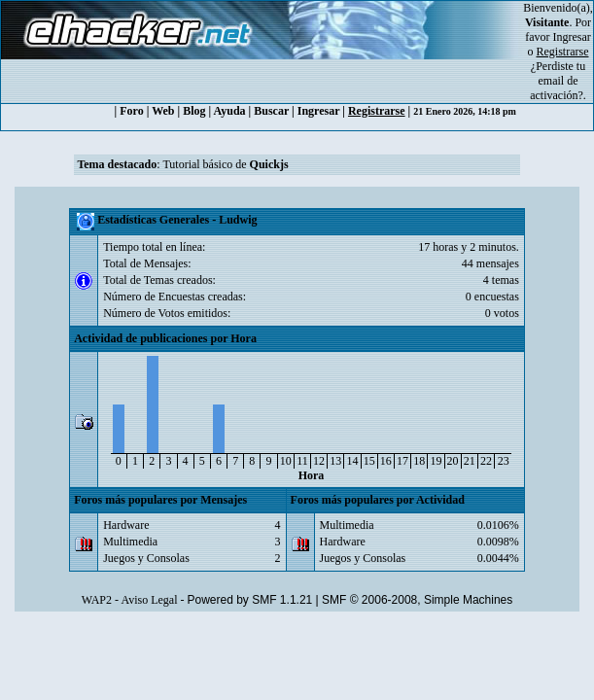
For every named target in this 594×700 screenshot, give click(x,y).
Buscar (271, 111)
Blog (194, 111)
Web (163, 111)
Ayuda (229, 111)
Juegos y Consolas (146, 558)
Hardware (126, 525)
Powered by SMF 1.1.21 (250, 600)
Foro (131, 111)
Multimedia (130, 542)
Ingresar (572, 37)
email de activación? (557, 88)
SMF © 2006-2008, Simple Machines (417, 600)
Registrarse (377, 111)
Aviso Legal (149, 600)
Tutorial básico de (225, 164)
